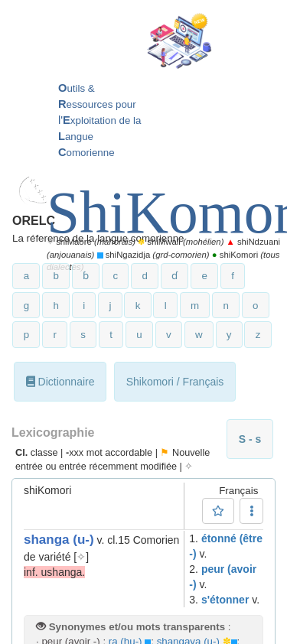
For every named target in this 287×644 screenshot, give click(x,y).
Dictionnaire (60, 382)
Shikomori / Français (175, 382)
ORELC (34, 221)
